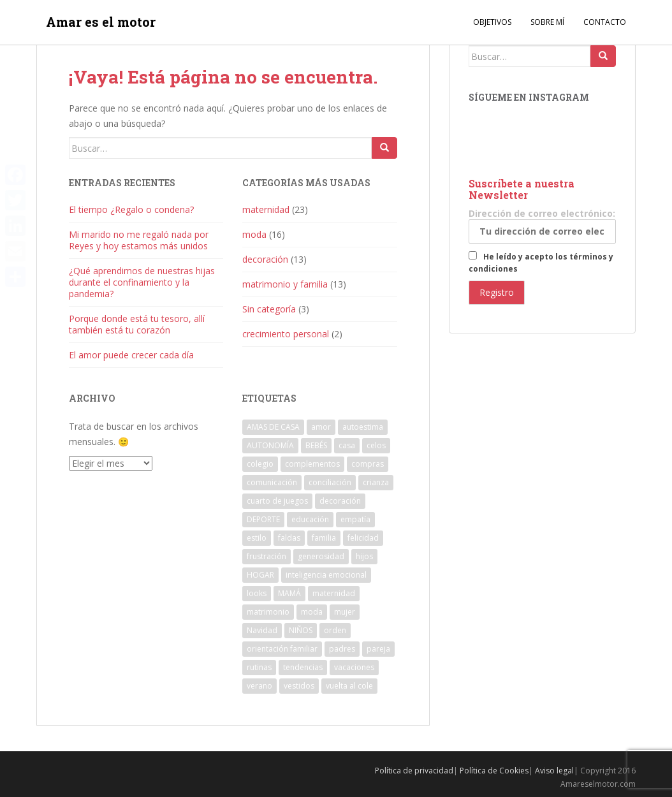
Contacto (605, 22)
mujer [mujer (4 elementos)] (345, 612)
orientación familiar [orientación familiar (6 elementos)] (282, 649)
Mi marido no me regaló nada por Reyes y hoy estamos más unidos (139, 240)
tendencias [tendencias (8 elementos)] (303, 667)
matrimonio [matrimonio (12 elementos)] (268, 612)
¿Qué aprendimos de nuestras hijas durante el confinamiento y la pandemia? (142, 282)
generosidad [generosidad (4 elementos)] (321, 556)
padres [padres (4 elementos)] (342, 649)
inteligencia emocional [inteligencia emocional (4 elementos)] (326, 575)
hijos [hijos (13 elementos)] (364, 556)
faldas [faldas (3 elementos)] (289, 538)
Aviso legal (554, 771)
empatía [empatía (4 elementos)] (355, 519)
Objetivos (492, 22)
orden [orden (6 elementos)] (335, 630)
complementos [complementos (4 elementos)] (312, 464)
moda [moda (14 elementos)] (312, 612)
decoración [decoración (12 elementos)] (340, 501)
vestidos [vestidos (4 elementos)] (299, 686)
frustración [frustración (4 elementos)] (267, 556)
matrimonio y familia (285, 284)
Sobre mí (547, 22)
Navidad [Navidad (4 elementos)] (262, 630)
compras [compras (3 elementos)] (368, 464)
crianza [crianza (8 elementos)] (376, 482)
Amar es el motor (101, 22)
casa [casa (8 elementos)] (347, 445)
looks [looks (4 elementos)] (257, 593)
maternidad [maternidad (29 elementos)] (334, 593)
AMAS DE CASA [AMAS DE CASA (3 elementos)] (273, 427)
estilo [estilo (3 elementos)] (257, 538)
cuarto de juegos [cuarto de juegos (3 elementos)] (277, 501)
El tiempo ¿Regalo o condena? (131, 209)
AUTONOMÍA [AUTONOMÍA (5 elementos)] (270, 445)
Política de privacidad (414, 771)
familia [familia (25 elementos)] (324, 538)
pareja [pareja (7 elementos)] (378, 649)
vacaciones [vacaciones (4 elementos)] (354, 667)
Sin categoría (269, 309)
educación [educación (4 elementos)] (310, 519)
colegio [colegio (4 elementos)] (260, 464)
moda (254, 234)
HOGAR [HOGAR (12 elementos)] (260, 575)
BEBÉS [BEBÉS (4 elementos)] (316, 445)
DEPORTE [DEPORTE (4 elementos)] (263, 519)
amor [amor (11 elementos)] (321, 427)
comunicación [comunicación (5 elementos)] (272, 482)
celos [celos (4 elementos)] (376, 445)
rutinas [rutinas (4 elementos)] (259, 667)
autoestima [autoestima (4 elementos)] (363, 427)
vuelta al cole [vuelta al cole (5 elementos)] (349, 686)
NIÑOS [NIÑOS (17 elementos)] (301, 630)
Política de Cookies (494, 771)
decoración (265, 259)
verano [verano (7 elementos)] (259, 686)
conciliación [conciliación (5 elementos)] (330, 482)
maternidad (266, 209)
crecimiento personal (286, 334)
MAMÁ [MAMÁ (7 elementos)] (289, 593)
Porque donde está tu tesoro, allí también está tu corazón (137, 324)
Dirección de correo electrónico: (542, 225)
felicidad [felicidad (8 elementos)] (363, 538)
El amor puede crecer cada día (131, 355)
